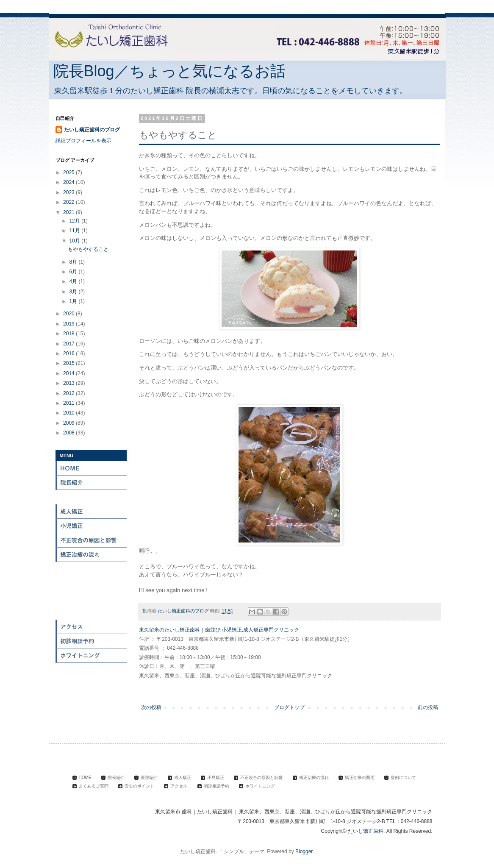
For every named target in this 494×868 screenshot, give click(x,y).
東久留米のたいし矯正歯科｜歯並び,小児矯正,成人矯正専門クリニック (219, 630)
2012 (69, 393)
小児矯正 (92, 526)
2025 (69, 172)
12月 (75, 221)
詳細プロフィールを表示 (83, 141)
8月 (74, 262)
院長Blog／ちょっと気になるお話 (169, 71)
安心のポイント (92, 612)
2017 (69, 344)
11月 (75, 231)
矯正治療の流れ (92, 555)
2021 (69, 212)
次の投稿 (151, 707)
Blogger (304, 851)
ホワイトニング (92, 656)
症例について (92, 584)
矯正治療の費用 (92, 569)
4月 (74, 281)
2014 (69, 373)
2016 (69, 353)
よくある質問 (92, 598)
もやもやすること (88, 249)
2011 (69, 403)
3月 (74, 292)
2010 (69, 413)
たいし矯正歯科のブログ (92, 130)
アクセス (92, 627)
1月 (74, 301)
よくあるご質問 (94, 786)
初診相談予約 (92, 641)
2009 (69, 423)
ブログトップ (289, 707)
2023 (69, 192)
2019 (69, 324)
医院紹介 (92, 497)
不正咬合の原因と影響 (92, 540)
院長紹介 (92, 483)
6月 (74, 272)
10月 (75, 241)
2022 (69, 202)
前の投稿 (428, 707)
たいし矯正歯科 (366, 831)
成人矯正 (92, 512)
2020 (69, 314)
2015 (69, 363)
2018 (69, 334)
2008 (69, 433)
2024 (69, 182)
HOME (92, 468)
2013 (69, 383)
